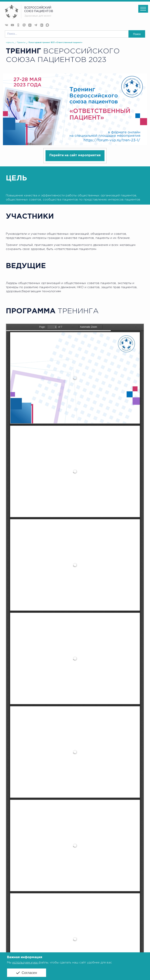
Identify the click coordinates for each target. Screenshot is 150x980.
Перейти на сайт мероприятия (75, 155)
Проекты (21, 43)
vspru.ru (10, 43)
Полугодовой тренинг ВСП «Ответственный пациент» (55, 43)
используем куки (25, 963)
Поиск (137, 34)
